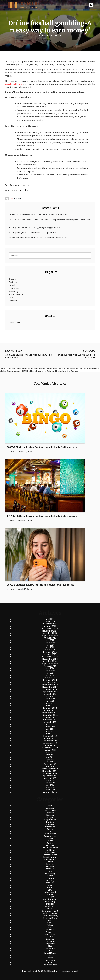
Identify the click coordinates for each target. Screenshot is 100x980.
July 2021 (50, 752)
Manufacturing (50, 899)
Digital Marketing (50, 848)
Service (50, 937)
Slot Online (50, 948)
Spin (50, 955)
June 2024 (50, 671)
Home (50, 888)
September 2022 (50, 720)
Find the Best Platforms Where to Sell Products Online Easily (38, 215)
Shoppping (50, 944)
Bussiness (50, 827)
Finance (50, 869)
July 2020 (50, 780)
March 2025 (50, 650)
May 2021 (50, 757)
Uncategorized (50, 965)
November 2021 (50, 743)
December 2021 (50, 741)
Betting (50, 815)
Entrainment (50, 859)
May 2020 (50, 785)
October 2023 (50, 689)
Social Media (50, 953)
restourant (50, 934)
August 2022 (50, 722)
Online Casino (50, 913)
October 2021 (50, 745)
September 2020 (50, 776)
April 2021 (50, 759)
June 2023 (50, 699)
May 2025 (50, 645)
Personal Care (50, 918)
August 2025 (50, 638)
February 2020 (50, 792)
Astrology (50, 808)
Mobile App (50, 906)
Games (50, 878)
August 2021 (50, 750)
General (50, 883)
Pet (50, 920)
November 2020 (50, 771)
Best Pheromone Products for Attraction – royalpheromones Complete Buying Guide (50, 221)
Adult (50, 806)
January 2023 (50, 710)
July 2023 (50, 696)
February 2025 (50, 652)
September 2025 (50, 636)
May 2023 (50, 701)
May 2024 (50, 673)
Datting (50, 845)
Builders (50, 822)
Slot (50, 946)
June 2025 (50, 643)
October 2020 (50, 773)
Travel (50, 962)
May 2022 (50, 729)
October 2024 (50, 661)
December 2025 (50, 629)
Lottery (50, 897)
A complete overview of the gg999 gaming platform (34, 227)
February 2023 (50, 708)
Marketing (14, 291)
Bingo (50, 817)
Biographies (50, 820)
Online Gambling (50, 916)
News (50, 909)
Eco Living (50, 850)
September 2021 (50, 748)
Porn (50, 927)
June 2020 (50, 783)
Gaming (50, 881)
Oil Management (50, 911)
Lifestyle (50, 895)
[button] (91, 5)
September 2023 (50, 692)
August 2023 (50, 694)
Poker (50, 923)
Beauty (50, 813)
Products (50, 932)
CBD (50, 831)
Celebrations (50, 834)
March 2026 (50, 622)
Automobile (50, 810)
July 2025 (50, 640)
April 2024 (50, 675)
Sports (50, 958)
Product (13, 301)
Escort (50, 862)
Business (13, 282)
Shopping (50, 941)
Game (50, 876)
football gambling (20, 190)
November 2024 (50, 659)
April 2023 (50, 703)
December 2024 (50, 657)
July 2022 (50, 724)
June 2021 (50, 755)
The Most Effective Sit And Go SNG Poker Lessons (29, 356)
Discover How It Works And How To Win (76, 356)
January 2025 (50, 654)
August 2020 (50, 778)
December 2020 (50, 769)
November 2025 (50, 631)
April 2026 (50, 619)
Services (50, 939)
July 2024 (50, 668)
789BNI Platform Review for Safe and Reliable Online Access (41, 585)
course (50, 838)
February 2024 (50, 680)
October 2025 (50, 633)
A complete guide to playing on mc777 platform (32, 232)
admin (58, 35)
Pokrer (50, 925)
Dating (50, 843)
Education (14, 288)
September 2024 (50, 664)
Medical (50, 904)
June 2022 (50, 727)
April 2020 (50, 788)
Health (12, 285)
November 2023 (50, 687)
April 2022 (50, 731)
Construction (50, 836)
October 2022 (50, 717)
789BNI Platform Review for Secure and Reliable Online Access (39, 237)
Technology (50, 960)
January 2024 (50, 682)
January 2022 (50, 738)
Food (50, 871)
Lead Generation (50, 892)
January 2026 (50, 626)
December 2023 (50, 685)
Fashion (50, 866)
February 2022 (50, 736)
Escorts (50, 864)
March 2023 (50, 706)
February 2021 (50, 764)
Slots (50, 951)
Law (11, 298)
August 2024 (50, 666)
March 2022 (50, 734)
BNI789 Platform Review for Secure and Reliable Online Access (42, 516)
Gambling (50, 873)
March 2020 (50, 790)
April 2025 (50, 647)
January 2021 (50, 766)
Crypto (50, 841)
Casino (26, 185)
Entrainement (50, 857)
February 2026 (50, 624)
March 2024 (50, 678)
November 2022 (50, 715)
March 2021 (50, 762)
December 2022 (50, 713)
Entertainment (16, 295)
